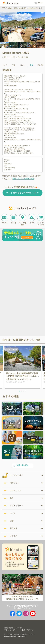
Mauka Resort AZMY (33, 8)
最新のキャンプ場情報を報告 (23, 179)
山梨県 (16, 8)
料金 (32, 65)
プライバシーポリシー (11, 630)
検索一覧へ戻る (21, 465)
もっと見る (25, 57)
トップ (5, 65)
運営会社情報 (9, 628)
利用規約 (19, 628)
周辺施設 (41, 65)
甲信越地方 (9, 8)
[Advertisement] (22, 266)
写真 (14, 65)
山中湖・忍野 (23, 8)
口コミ (23, 65)
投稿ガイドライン (28, 630)
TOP (4, 8)
